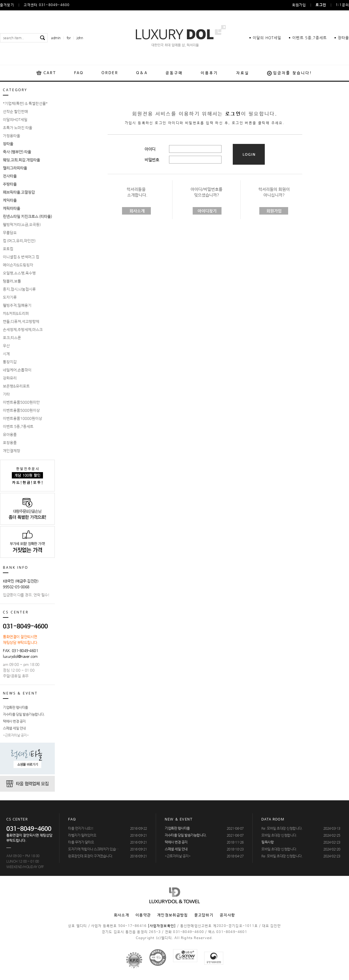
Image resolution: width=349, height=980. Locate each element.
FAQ (79, 73)
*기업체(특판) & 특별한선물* (25, 104)
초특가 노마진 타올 (18, 128)
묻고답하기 (204, 915)
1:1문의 (342, 5)
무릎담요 (10, 233)
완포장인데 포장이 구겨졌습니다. (91, 856)
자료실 (243, 73)
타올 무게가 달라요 (81, 842)
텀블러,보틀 (12, 281)
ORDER (110, 73)
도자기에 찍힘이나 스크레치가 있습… (93, 849)
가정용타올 (12, 136)
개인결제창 (12, 451)
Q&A (142, 73)
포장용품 (10, 443)
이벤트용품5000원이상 (21, 410)
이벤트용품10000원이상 (22, 418)
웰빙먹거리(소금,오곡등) (22, 225)
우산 (6, 346)
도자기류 (10, 297)
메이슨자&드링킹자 (18, 265)
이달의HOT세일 (15, 120)
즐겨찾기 (7, 5)
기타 (6, 394)
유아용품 (10, 435)
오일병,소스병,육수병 (19, 273)
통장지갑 (10, 362)
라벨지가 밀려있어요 (82, 835)
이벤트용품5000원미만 (21, 402)
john (80, 38)
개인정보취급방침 (172, 915)
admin (56, 38)
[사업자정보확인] (162, 926)
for (69, 38)
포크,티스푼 (12, 338)
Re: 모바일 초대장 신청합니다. (282, 828)
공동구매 (174, 73)
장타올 (343, 38)
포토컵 (8, 249)
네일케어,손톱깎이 (17, 370)
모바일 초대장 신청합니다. (279, 835)
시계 (6, 354)
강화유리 (10, 378)
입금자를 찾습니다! (293, 73)
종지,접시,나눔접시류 (19, 289)
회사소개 (122, 915)
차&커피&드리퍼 (16, 313)
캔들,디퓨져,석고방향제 (21, 322)
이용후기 (209, 73)
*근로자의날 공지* (16, 735)
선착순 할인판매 (15, 112)
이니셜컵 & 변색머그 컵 (21, 257)
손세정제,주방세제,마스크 (23, 330)
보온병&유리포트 (16, 386)
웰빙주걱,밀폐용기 (17, 305)
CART (50, 73)
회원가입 (299, 5)
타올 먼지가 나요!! (81, 828)
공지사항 (227, 915)
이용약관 (143, 915)
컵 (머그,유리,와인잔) (19, 241)
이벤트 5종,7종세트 (18, 427)
